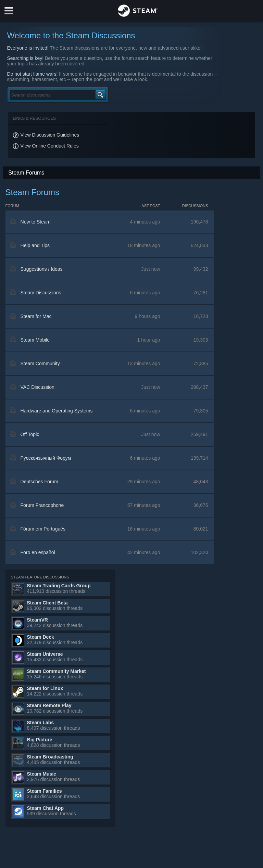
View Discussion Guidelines (50, 135)
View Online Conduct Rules (50, 146)
